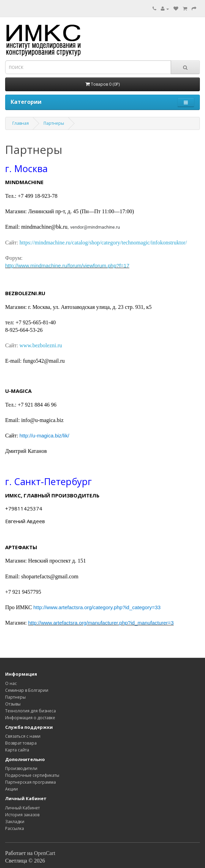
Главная (21, 123)
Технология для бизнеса (31, 711)
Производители (21, 768)
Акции (11, 789)
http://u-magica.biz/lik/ (44, 436)
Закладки (15, 822)
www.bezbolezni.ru (41, 345)
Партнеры (54, 123)
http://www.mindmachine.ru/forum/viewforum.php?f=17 (67, 266)
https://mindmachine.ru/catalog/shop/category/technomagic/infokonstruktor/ (103, 243)
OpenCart (45, 853)
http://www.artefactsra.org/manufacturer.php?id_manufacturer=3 (101, 623)
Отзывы (13, 704)
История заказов (22, 815)
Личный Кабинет (22, 808)
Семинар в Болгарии (27, 690)
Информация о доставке (30, 718)
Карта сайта (17, 750)
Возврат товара (21, 743)
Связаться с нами (23, 736)
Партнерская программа (31, 782)
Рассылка (15, 828)
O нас (11, 683)
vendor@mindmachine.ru (95, 227)
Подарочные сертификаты (32, 775)
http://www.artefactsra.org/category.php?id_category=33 (97, 607)
